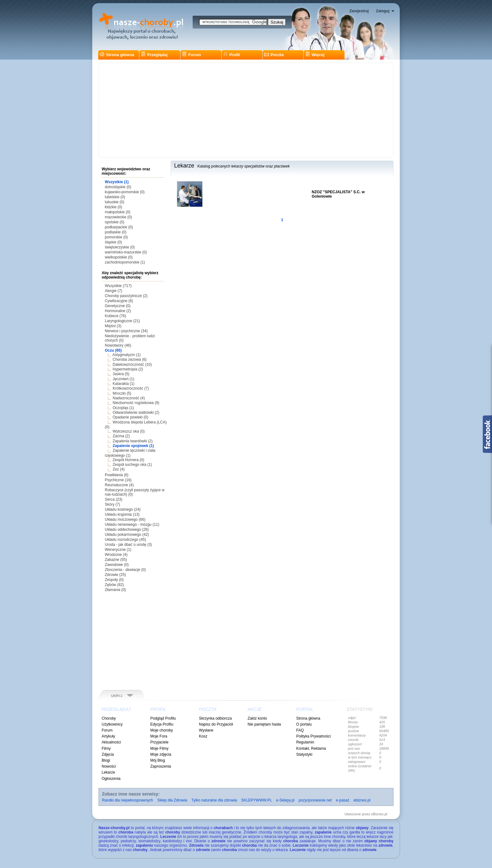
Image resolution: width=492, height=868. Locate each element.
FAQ (300, 730)
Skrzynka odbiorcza (215, 718)
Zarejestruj (359, 11)
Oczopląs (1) (123, 408)
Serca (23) (114, 499)
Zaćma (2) (121, 436)
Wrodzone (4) (116, 555)
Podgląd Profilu (163, 718)
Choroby (109, 718)
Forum (191, 55)
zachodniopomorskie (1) (125, 262)
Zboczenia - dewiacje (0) (125, 570)
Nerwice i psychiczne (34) (126, 331)
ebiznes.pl (362, 800)
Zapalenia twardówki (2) (133, 441)
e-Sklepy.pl (285, 800)
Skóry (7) (112, 504)
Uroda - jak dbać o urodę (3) (128, 545)
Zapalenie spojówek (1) (133, 446)
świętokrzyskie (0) (120, 247)
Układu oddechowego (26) (127, 530)
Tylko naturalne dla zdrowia (214, 800)
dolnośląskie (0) (118, 187)
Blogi (106, 760)
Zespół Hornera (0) (128, 460)
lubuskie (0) (115, 202)
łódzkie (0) (113, 207)
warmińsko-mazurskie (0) (126, 252)
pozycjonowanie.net (315, 800)
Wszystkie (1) (117, 182)
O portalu (304, 724)
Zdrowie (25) (115, 575)
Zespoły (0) (114, 580)
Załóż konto (257, 718)
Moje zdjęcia (161, 754)
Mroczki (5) (122, 393)
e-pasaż (343, 800)
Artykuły (108, 736)
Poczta (274, 55)
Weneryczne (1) (118, 550)
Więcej (315, 55)
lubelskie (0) (115, 197)
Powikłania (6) (117, 475)
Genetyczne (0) (118, 306)
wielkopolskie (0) (119, 257)
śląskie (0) (113, 242)
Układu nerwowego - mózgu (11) (132, 525)
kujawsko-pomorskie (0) (125, 192)
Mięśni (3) (113, 326)
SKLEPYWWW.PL (257, 800)
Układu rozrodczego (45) (125, 540)
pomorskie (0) (116, 237)
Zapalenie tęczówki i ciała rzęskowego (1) (130, 453)
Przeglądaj (154, 55)
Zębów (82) (114, 585)
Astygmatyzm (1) (126, 355)
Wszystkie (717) (118, 286)
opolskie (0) (115, 222)
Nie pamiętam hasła (264, 724)
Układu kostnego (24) (123, 509)
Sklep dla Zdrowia (172, 800)
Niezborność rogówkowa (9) (136, 403)
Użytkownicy (112, 724)
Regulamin (305, 742)
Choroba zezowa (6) (130, 359)
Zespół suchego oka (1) (132, 465)
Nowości (109, 766)
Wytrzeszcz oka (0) (129, 431)
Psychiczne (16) (118, 480)
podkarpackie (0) (119, 227)
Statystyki (304, 754)
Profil (231, 55)
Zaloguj (383, 11)
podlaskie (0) (116, 232)
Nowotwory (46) (118, 345)
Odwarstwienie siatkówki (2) (136, 413)
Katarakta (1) (123, 384)
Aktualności (111, 742)
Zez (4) (119, 469)
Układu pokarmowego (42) (127, 535)
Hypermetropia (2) (128, 369)
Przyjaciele (159, 742)
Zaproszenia (161, 766)
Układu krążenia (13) (122, 514)
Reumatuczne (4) (119, 485)
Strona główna (117, 55)
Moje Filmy (159, 748)
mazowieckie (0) (118, 217)
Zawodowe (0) (117, 565)
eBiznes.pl (379, 814)
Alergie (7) (113, 291)
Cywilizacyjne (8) (119, 301)
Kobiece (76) (115, 316)
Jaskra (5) (121, 374)
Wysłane (206, 730)
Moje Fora (159, 736)
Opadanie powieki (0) (130, 417)
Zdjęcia (108, 754)
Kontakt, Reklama (311, 748)
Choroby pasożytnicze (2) (126, 296)
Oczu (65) (113, 350)
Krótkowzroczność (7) (131, 388)
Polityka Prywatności (313, 736)
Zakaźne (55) (116, 560)
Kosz (203, 736)
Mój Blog (158, 760)
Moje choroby (162, 730)
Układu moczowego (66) (125, 519)
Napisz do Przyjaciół (216, 724)
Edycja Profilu (162, 724)
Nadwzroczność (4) (129, 398)
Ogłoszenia (111, 779)
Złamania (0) (115, 590)
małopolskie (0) (118, 212)
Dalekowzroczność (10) (132, 365)
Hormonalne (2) (118, 311)
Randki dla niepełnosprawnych (128, 800)
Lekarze (108, 772)
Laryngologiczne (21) (122, 321)
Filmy (106, 748)
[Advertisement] (246, 110)
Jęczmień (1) (123, 379)
